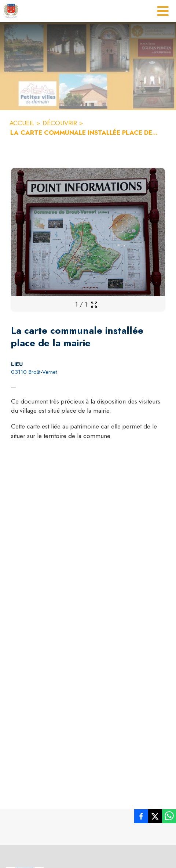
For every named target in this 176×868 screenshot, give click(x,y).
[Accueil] (11, 11)
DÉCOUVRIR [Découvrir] (60, 123)
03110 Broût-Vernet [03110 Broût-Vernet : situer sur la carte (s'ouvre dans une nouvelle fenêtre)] (34, 372)
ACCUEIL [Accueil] (22, 123)
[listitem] (141, 818)
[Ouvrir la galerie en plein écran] (94, 305)
